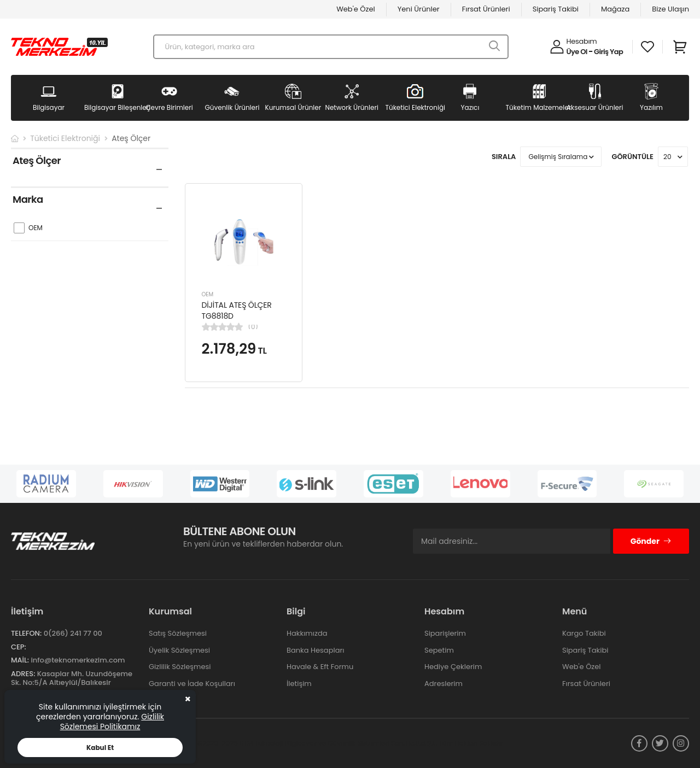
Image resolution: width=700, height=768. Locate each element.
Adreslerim (444, 684)
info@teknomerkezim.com (78, 660)
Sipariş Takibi (556, 9)
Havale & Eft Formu (320, 667)
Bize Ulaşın (670, 9)
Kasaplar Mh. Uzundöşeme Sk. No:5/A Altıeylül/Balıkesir (72, 678)
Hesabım (582, 41)
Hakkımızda (307, 633)
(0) (253, 327)
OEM (208, 294)
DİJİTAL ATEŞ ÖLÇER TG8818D (237, 310)
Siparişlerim (445, 633)
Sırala (504, 157)
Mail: (20, 660)
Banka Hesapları (315, 650)
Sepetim (439, 650)
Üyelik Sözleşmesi (179, 650)
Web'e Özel (356, 9)
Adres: (23, 674)
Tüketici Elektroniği (65, 138)
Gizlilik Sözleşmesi (180, 667)
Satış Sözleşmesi (178, 633)
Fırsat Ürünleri (486, 9)
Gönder (651, 541)
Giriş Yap (608, 52)
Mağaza (615, 9)
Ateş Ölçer (131, 138)
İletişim (299, 684)
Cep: (19, 647)
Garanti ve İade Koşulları (192, 684)
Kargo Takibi (584, 633)
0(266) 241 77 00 (73, 633)
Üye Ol (577, 52)
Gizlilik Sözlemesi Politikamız (112, 722)
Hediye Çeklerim (453, 667)
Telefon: (26, 633)
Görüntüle (632, 157)
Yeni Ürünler (419, 9)
